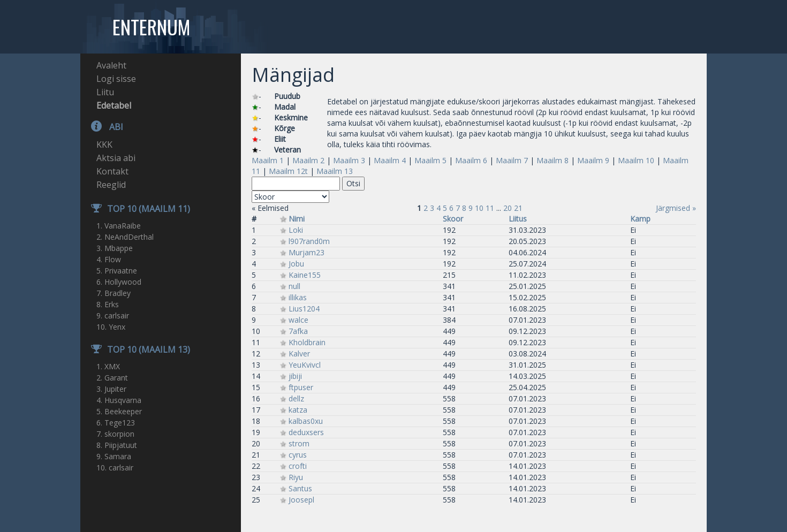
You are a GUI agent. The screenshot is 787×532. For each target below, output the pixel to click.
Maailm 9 (593, 160)
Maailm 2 (308, 160)
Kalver (299, 354)
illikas (298, 297)
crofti (298, 466)
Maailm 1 (268, 160)
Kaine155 (305, 275)
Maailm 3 (349, 160)
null (294, 286)
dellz (296, 398)
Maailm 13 (335, 171)
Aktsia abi (116, 158)
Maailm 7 (512, 160)
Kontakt (112, 171)
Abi (102, 127)
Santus (300, 488)
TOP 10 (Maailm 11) (135, 209)
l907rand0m (309, 241)
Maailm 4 (390, 160)
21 (518, 208)
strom (299, 443)
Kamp (640, 219)
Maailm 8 (553, 160)
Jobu (296, 264)
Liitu (105, 92)
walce (298, 320)
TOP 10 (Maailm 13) (135, 349)
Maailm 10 (636, 160)
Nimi (297, 219)
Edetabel (114, 105)
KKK (104, 145)
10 (479, 208)
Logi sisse (116, 79)
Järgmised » (676, 208)
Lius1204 (304, 309)
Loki (296, 230)
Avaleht (111, 65)
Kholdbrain (307, 342)
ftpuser (301, 387)
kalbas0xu (306, 421)
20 (508, 208)
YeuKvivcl (305, 365)
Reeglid (111, 185)
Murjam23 (307, 252)
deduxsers (306, 432)
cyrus (298, 455)
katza (298, 410)
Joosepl (301, 500)
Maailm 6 (471, 160)
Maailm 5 (430, 160)
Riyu (296, 477)
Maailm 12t (288, 171)
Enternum (151, 27)
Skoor (453, 219)
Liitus (518, 219)
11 (490, 208)
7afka (298, 331)
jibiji (295, 376)
